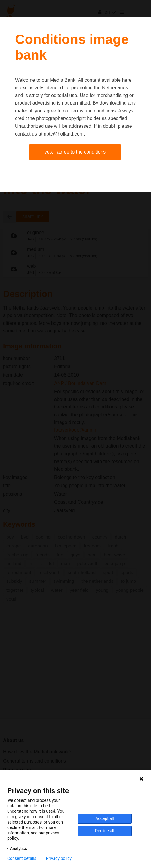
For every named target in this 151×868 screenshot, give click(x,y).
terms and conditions (94, 111)
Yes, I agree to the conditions (75, 152)
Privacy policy (59, 858)
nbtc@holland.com (64, 134)
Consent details (22, 858)
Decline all (105, 831)
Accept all (105, 818)
